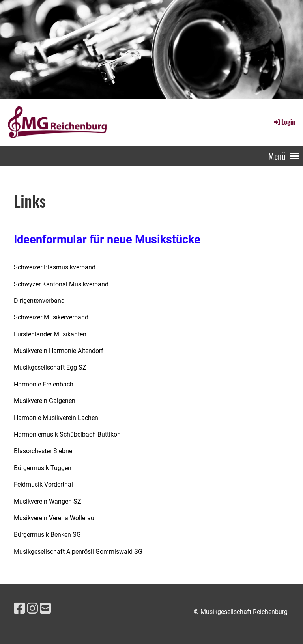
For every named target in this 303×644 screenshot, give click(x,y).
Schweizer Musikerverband (51, 317)
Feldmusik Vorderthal (43, 484)
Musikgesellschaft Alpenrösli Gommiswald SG (78, 552)
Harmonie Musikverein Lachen (56, 418)
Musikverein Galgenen (45, 401)
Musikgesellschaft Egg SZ (50, 367)
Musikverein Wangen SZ (48, 501)
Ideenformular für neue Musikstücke (107, 239)
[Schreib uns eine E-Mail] (45, 609)
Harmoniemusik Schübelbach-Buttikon (67, 434)
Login (284, 122)
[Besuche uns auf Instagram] (32, 609)
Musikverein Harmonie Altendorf (59, 351)
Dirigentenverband (39, 301)
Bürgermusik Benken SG (47, 535)
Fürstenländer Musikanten (50, 334)
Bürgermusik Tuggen (43, 468)
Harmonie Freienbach (44, 384)
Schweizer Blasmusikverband (55, 267)
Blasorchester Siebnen (45, 451)
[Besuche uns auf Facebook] (19, 609)
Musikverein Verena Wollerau (54, 518)
